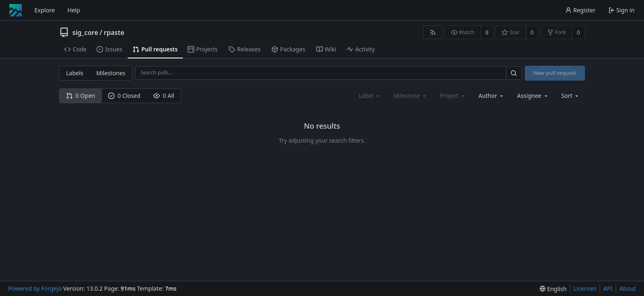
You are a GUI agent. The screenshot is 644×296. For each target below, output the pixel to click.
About (628, 288)
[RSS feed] (433, 32)
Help (74, 10)
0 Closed (124, 96)
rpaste (114, 32)
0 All (164, 96)
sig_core (85, 32)
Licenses (585, 288)
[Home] (16, 10)
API (608, 288)
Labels (75, 73)
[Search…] (514, 73)
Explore (45, 10)
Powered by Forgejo (35, 288)
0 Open (81, 96)
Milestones (111, 73)
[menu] (571, 96)
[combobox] (491, 96)
